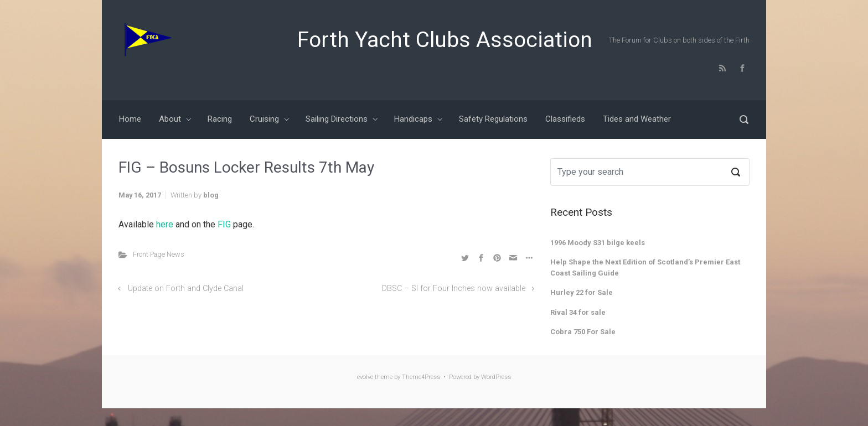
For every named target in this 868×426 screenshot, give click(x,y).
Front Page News (159, 254)
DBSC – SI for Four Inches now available (454, 289)
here (166, 224)
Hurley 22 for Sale (582, 292)
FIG (225, 224)
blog (211, 195)
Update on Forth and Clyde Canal (186, 289)
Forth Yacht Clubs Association (445, 40)
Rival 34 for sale (578, 312)
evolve (365, 377)
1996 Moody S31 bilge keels (598, 243)
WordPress (496, 377)
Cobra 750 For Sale (583, 332)
